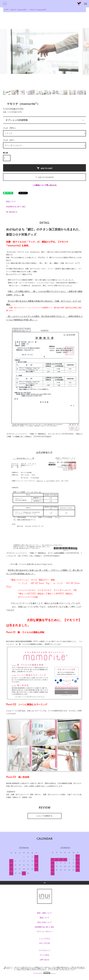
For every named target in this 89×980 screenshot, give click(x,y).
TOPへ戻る (44, 883)
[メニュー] (85, 4)
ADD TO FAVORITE (44, 177)
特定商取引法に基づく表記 (16, 207)
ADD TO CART (44, 168)
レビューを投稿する (44, 816)
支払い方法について (45, 922)
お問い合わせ (44, 960)
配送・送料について (45, 913)
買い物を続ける (12, 212)
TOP (6, 10)
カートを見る (44, 955)
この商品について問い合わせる (44, 185)
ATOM (47, 943)
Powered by (45, 973)
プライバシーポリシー (44, 932)
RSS (41, 943)
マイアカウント (45, 951)
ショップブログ (45, 939)
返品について (11, 202)
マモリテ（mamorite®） (19, 10)
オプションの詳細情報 (17, 120)
